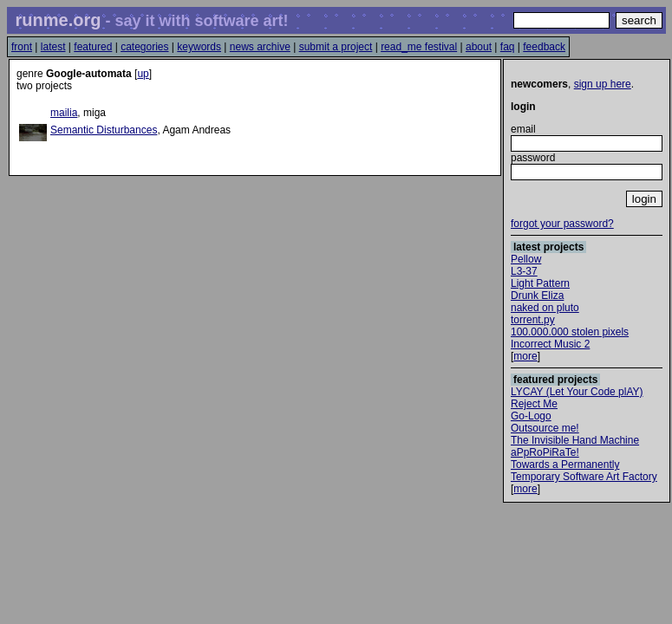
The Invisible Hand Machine (575, 440)
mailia (64, 113)
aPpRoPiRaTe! (545, 452)
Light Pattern (540, 283)
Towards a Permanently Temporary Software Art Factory (584, 471)
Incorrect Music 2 (550, 344)
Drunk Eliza (537, 296)
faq (508, 47)
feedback (544, 47)
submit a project (336, 47)
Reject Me (534, 404)
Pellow (526, 259)
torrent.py (533, 320)
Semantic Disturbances (104, 130)
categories (144, 47)
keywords (199, 47)
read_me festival (419, 47)
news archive (260, 47)
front (22, 47)
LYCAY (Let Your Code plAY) (577, 392)
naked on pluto (545, 308)
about (479, 47)
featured (93, 47)
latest (53, 47)
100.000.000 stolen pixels (570, 332)
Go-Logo (531, 416)
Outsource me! (545, 428)
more (525, 356)
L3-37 (524, 271)
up (143, 74)
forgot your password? (562, 224)
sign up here (603, 84)
